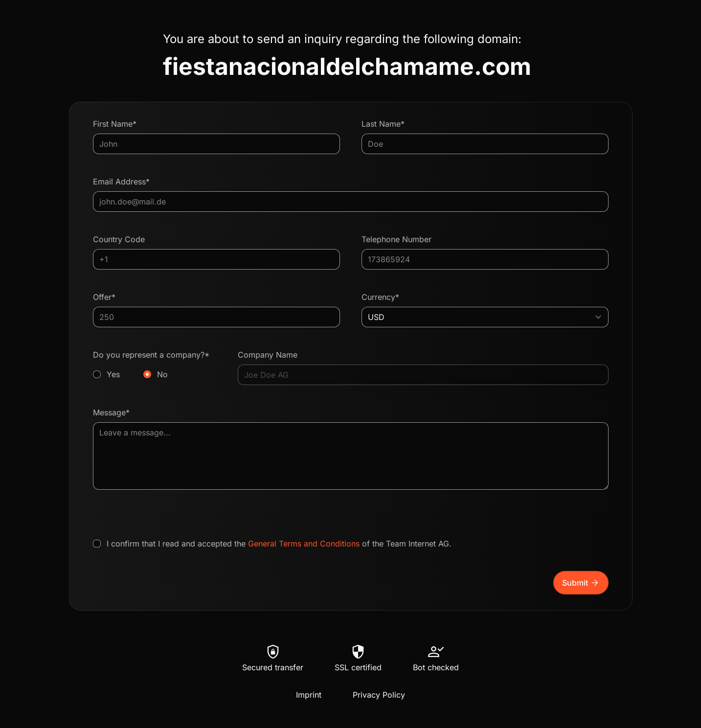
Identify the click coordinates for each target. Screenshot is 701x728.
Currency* (380, 297)
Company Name (268, 355)
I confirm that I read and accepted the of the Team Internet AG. (279, 544)
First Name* (115, 124)
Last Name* (383, 124)
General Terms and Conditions (304, 544)
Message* (111, 412)
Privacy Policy (379, 695)
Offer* (104, 297)
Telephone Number (396, 239)
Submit (581, 583)
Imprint (309, 695)
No (162, 374)
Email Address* (121, 182)
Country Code (119, 239)
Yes (113, 374)
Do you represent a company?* (155, 365)
